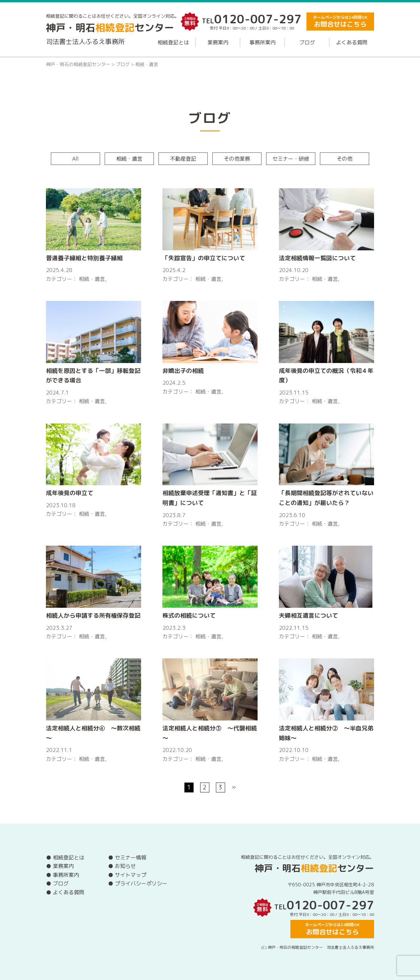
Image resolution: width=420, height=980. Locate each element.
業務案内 (218, 42)
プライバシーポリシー (141, 883)
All (75, 159)
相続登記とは (173, 42)
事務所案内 (262, 42)
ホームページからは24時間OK (340, 22)
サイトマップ (131, 875)
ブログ (307, 42)
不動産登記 (183, 159)
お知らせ (125, 866)
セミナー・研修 (291, 159)
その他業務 (237, 159)
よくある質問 (352, 42)
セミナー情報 (131, 857)
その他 (345, 159)
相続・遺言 (129, 159)
